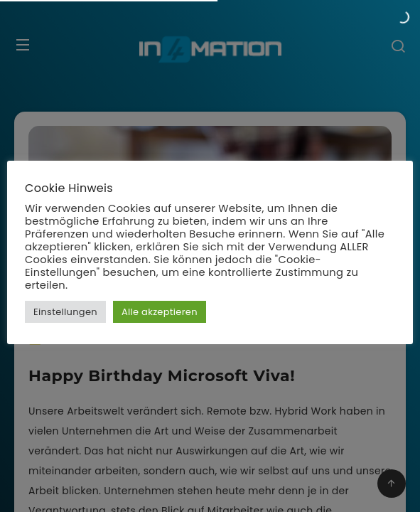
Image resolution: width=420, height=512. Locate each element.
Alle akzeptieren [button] (160, 312)
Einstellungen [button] (65, 312)
